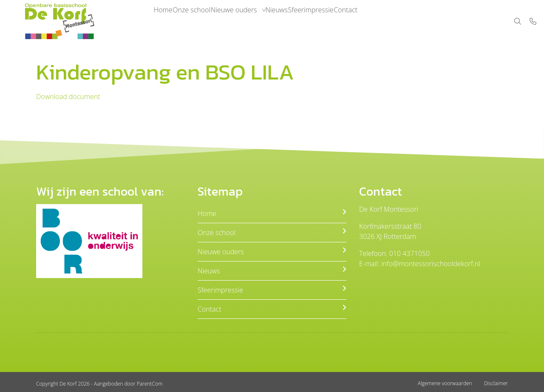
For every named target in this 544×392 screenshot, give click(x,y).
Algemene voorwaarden (445, 383)
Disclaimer (496, 383)
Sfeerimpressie (347, 21)
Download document (68, 97)
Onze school (204, 21)
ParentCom (150, 384)
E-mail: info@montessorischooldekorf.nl (420, 264)
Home (167, 21)
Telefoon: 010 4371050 (394, 253)
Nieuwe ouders (254, 21)
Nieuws (305, 21)
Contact (391, 21)
